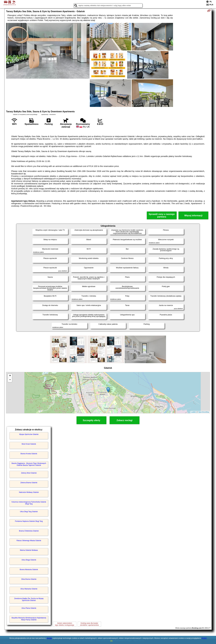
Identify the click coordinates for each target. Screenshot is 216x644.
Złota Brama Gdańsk (29, 579)
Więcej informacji (193, 216)
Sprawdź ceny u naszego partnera (162, 215)
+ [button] (10, 376)
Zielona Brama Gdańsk (29, 483)
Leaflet (193, 412)
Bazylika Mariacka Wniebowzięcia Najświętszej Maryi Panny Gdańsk (29, 619)
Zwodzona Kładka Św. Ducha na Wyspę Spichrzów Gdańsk (29, 599)
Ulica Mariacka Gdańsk (29, 589)
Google (49, 638)
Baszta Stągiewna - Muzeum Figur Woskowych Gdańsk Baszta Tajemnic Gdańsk (29, 464)
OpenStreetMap (204, 412)
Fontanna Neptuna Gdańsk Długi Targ (29, 521)
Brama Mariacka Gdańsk (29, 570)
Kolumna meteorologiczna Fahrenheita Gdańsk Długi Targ (29, 503)
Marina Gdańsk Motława (29, 550)
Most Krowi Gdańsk (29, 444)
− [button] (10, 380)
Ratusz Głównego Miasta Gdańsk (29, 541)
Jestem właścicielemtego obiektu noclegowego (65, 624)
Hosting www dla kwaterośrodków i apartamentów (89, 624)
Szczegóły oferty (91, 420)
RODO (204, 638)
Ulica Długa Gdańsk (29, 560)
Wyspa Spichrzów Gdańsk (29, 434)
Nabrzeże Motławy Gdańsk (29, 492)
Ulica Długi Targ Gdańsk (29, 512)
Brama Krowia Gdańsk (29, 454)
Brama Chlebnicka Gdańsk (29, 531)
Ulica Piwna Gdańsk (29, 608)
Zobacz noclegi (125, 420)
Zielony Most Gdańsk (29, 473)
